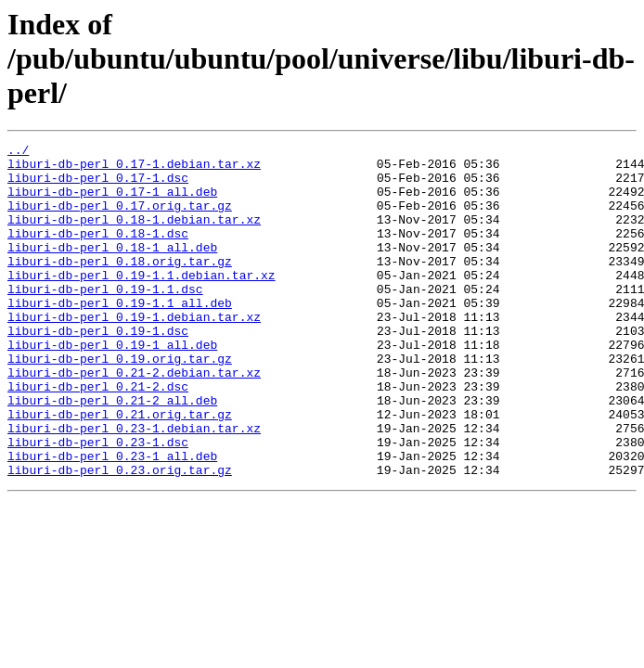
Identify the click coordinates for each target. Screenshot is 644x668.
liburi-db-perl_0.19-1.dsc (98, 369)
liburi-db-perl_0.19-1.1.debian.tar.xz (142, 302)
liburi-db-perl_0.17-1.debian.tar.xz (134, 169)
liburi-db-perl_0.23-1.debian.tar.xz (134, 486)
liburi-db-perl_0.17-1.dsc (98, 186)
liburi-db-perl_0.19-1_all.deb (112, 386)
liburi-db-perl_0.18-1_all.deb (112, 269)
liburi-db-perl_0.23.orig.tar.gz (120, 536)
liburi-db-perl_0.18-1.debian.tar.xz (134, 236)
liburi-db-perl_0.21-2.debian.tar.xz (134, 419)
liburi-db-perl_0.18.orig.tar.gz (120, 286)
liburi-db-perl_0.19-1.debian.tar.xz (134, 353)
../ (18, 152)
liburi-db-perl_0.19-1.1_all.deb (120, 336)
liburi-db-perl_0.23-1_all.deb (112, 520)
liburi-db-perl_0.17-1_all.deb (112, 202)
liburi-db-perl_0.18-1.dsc (98, 252)
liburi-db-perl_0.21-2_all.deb (112, 453)
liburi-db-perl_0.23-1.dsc (98, 503)
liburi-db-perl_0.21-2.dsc (98, 436)
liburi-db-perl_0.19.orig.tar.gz (120, 403)
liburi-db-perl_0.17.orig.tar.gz (120, 219)
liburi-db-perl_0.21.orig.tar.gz (120, 469)
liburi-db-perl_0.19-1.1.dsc (105, 319)
